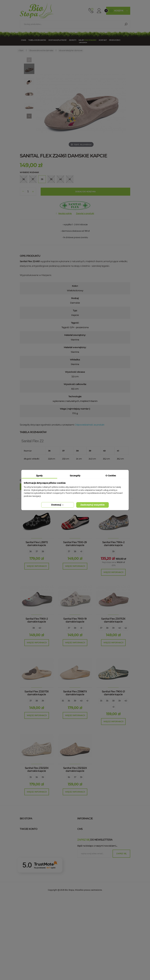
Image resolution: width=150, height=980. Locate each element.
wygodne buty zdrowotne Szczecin (101, 899)
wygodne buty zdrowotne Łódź (99, 886)
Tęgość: (75, 323)
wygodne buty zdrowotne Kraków (100, 876)
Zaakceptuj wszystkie (92, 505)
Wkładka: (75, 360)
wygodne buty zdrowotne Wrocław (101, 881)
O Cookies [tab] (111, 476)
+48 (36, 836)
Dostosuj (58, 505)
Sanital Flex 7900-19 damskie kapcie (75, 620)
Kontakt (103, 40)
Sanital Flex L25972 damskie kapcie (37, 544)
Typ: (75, 310)
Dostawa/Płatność (58, 40)
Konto (99, 11)
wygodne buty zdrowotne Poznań (100, 890)
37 (37, 551)
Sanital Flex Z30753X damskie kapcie (113, 620)
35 (63, 701)
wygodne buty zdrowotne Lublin (99, 904)
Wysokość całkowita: (75, 384)
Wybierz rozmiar (29, 172)
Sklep (87, 40)
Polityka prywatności (93, 838)
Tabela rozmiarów (37, 40)
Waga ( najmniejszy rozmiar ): (75, 409)
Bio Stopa (26, 847)
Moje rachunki (31, 876)
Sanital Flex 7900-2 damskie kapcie (37, 620)
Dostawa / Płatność (92, 852)
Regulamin (86, 834)
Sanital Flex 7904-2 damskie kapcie (113, 544)
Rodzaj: (75, 298)
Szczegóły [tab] (75, 476)
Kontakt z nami (89, 829)
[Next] (29, 116)
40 (40, 628)
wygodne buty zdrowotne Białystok (101, 913)
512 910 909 (91, 11)
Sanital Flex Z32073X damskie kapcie (37, 693)
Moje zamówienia (33, 872)
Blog (83, 857)
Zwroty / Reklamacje (92, 848)
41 (81, 551)
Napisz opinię (65, 213)
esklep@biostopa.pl (30, 841)
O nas (24, 40)
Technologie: (75, 396)
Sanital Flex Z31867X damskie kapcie (75, 693)
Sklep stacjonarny (91, 825)
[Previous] (29, 60)
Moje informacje (32, 886)
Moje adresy (30, 881)
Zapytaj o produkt (85, 213)
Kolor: (75, 286)
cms (80, 866)
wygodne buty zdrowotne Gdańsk (100, 895)
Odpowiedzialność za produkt (90, 425)
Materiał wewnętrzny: (75, 347)
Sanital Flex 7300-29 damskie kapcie (75, 544)
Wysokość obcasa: (75, 372)
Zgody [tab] (39, 476)
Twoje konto (29, 866)
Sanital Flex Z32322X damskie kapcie (75, 769)
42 (126, 628)
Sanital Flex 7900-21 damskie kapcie (113, 693)
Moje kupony (30, 890)
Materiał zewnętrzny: (75, 335)
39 (113, 551)
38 (43, 551)
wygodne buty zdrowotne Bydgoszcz (102, 909)
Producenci (115, 40)
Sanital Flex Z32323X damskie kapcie (37, 769)
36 (31, 551)
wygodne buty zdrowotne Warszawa (102, 872)
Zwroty (73, 40)
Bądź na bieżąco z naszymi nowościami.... (97, 928)
